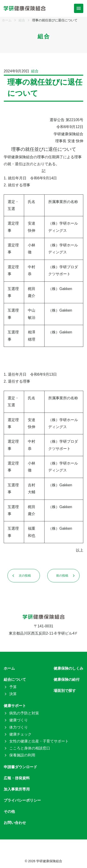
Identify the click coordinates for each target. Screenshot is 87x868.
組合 (35, 71)
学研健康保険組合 (49, 861)
